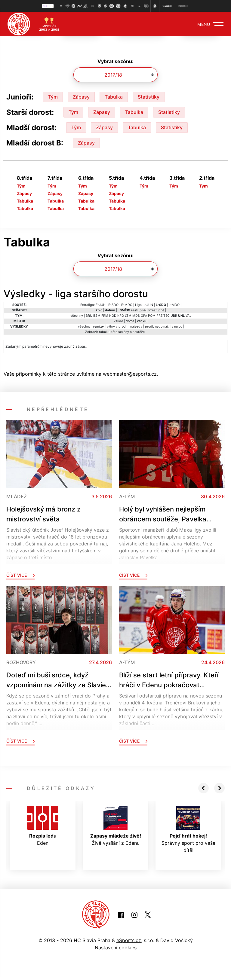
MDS (136, 316)
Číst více (20, 575)
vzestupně (156, 310)
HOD (113, 316)
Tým (53, 97)
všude (118, 321)
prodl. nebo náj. (157, 327)
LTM (128, 316)
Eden (43, 826)
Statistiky (149, 97)
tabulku (105, 332)
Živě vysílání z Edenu (116, 826)
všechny (77, 316)
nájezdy (136, 327)
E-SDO (113, 305)
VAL (188, 316)
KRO (121, 316)
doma (130, 321)
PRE (159, 316)
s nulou (177, 327)
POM (152, 316)
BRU (89, 316)
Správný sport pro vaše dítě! (188, 829)
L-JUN (148, 305)
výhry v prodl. (117, 327)
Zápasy (81, 97)
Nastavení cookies (116, 948)
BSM (97, 316)
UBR (174, 316)
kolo (99, 310)
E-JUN (101, 305)
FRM (105, 316)
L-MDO (174, 305)
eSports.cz (129, 940)
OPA (144, 316)
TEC (166, 316)
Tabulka (114, 97)
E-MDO (127, 305)
